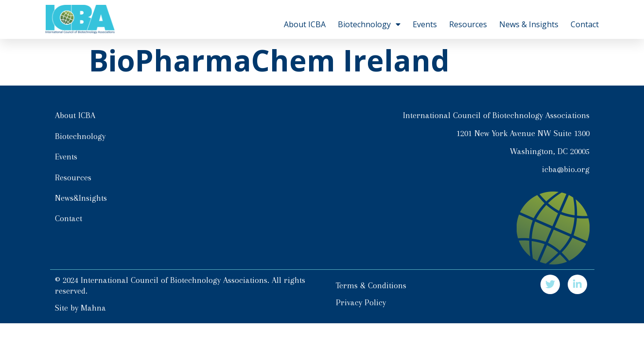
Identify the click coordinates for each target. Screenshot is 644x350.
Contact (585, 24)
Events (425, 24)
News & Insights (529, 24)
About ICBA (305, 24)
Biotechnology (369, 24)
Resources (468, 24)
